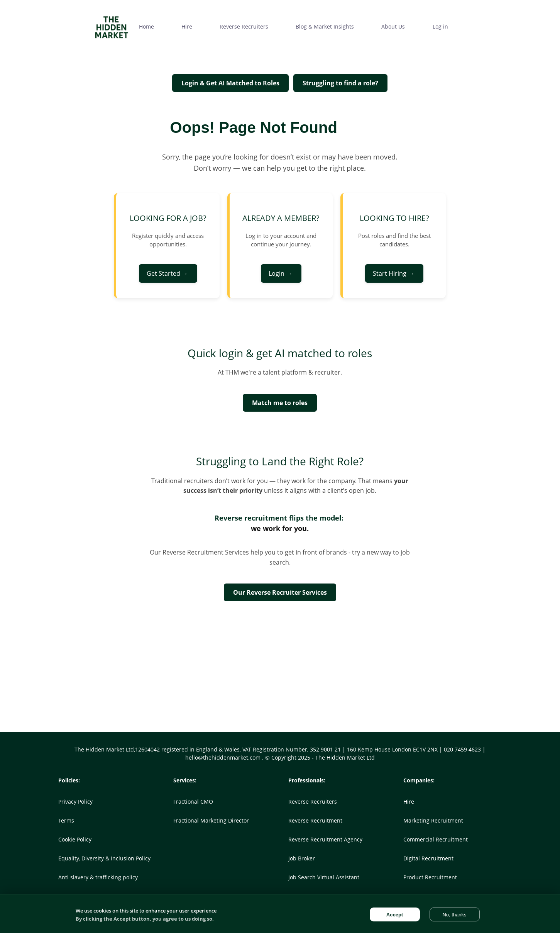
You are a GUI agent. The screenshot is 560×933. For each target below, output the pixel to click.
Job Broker (302, 858)
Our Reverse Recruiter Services (280, 592)
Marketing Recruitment (433, 820)
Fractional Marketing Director (211, 820)
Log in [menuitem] (440, 26)
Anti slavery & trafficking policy (98, 877)
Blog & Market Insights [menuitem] (325, 26)
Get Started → (168, 273)
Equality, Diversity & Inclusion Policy (104, 858)
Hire (409, 802)
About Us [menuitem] (393, 26)
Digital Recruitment (428, 858)
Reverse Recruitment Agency (325, 839)
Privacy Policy (75, 802)
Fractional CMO (193, 802)
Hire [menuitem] (187, 26)
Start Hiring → (394, 273)
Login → (281, 273)
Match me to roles (280, 403)
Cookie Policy (75, 839)
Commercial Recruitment (436, 839)
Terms (66, 820)
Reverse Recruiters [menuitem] (244, 26)
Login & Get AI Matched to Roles (230, 83)
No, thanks (454, 915)
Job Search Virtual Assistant (324, 877)
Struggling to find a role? (340, 83)
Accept (395, 915)
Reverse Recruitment (315, 820)
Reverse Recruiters (313, 802)
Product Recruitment (430, 877)
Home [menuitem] (146, 26)
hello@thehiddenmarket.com (224, 757)
